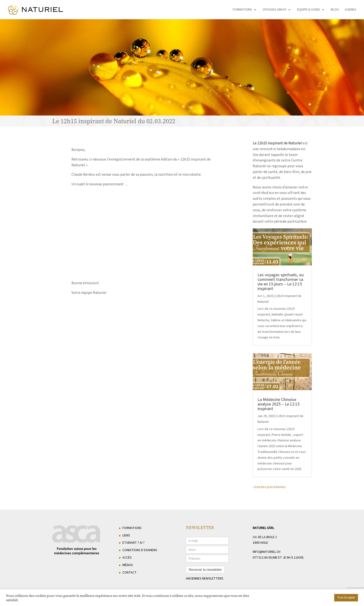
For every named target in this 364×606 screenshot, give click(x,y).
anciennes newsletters (205, 579)
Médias (128, 565)
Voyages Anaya (275, 10)
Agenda (351, 10)
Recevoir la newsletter (205, 570)
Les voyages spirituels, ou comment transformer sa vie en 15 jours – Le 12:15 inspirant (281, 282)
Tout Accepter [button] (346, 598)
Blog (335, 10)
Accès (127, 558)
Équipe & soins (309, 10)
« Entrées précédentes (269, 487)
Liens (126, 535)
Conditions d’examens (140, 550)
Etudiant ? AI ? (133, 543)
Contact (129, 573)
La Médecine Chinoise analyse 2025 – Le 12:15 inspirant (279, 404)
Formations (242, 10)
